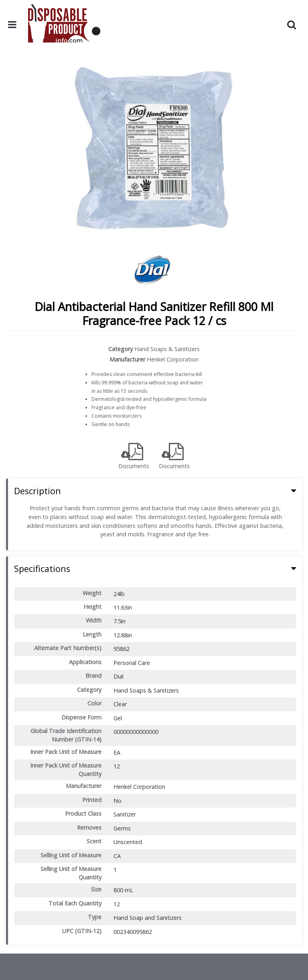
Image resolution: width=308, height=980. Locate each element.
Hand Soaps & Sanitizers (167, 349)
